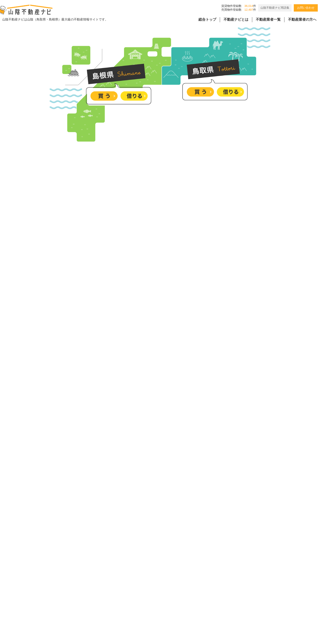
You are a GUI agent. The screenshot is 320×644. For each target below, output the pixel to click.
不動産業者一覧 (268, 19)
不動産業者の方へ (302, 19)
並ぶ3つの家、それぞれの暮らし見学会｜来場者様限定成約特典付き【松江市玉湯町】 (190, 541)
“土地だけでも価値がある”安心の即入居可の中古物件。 (165, 473)
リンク (215, 604)
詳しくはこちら (298, 132)
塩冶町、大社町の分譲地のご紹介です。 (154, 507)
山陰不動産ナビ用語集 (275, 8)
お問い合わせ (306, 8)
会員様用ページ (190, 604)
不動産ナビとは (236, 19)
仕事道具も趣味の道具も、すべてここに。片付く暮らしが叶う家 (173, 440)
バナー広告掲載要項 (116, 604)
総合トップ (207, 19)
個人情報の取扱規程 (155, 604)
